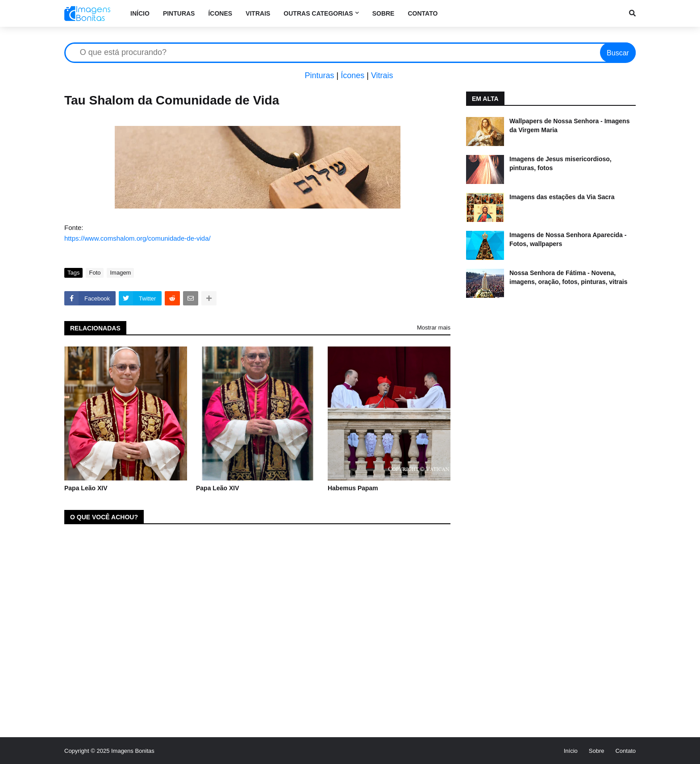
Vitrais (382, 75)
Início (571, 751)
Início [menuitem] (140, 13)
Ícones (352, 75)
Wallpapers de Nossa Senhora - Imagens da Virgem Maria (569, 125)
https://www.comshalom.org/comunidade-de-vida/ (137, 238)
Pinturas (319, 75)
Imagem (120, 273)
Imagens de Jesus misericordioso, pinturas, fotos (560, 163)
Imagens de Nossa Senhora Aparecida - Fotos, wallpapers (568, 239)
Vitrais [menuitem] (258, 13)
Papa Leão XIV (86, 488)
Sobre (597, 751)
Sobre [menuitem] (383, 13)
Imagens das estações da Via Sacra (562, 197)
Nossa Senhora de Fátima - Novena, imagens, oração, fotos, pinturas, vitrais (569, 277)
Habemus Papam (353, 488)
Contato (625, 751)
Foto (95, 273)
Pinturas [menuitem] (179, 13)
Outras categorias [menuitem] (318, 13)
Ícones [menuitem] (220, 13)
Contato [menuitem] (423, 13)
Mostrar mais (434, 328)
